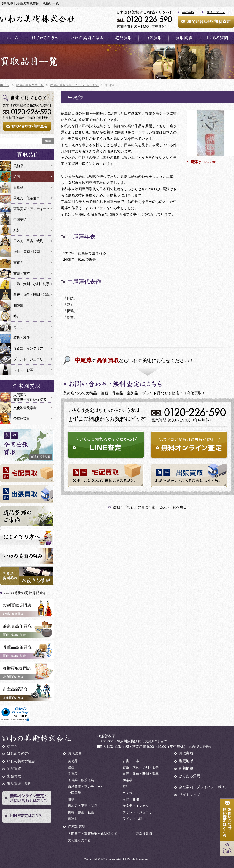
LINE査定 (27, 816)
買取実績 (186, 753)
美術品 (18, 166)
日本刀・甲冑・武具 (28, 241)
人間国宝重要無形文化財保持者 (30, 397)
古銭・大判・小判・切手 (31, 284)
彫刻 (17, 230)
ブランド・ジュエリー (30, 359)
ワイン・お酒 (23, 370)
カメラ (18, 327)
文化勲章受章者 (25, 408)
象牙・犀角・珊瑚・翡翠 (31, 295)
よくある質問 (190, 776)
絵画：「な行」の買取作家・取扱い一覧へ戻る (150, 507)
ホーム (12, 746)
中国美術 (20, 220)
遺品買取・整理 (19, 784)
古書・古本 (22, 273)
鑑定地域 (186, 761)
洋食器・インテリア (28, 348)
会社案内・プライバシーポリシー (205, 787)
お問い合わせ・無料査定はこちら (227, 820)
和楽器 (18, 305)
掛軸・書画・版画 (26, 252)
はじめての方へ (19, 753)
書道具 (18, 262)
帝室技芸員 (22, 419)
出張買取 (14, 776)
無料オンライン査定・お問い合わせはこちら (27, 798)
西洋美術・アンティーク (31, 209)
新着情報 (186, 768)
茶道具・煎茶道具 (26, 198)
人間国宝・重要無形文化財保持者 (92, 834)
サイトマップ (216, 12)
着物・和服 (22, 338)
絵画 (17, 177)
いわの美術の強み (21, 761)
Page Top (227, 848)
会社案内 (188, 12)
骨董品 (18, 187)
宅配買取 (14, 768)
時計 (17, 316)
